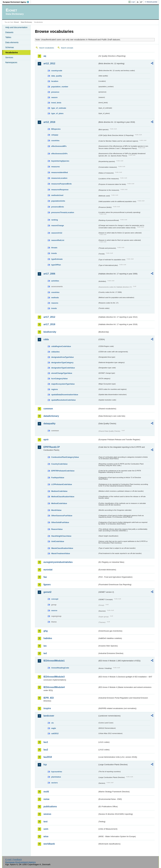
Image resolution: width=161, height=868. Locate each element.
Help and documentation (16, 27)
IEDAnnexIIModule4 (54, 687)
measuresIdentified (60, 172)
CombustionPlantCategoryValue (65, 457)
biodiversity (50, 332)
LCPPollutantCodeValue (62, 484)
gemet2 (47, 592)
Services (9, 57)
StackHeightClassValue (61, 536)
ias (45, 646)
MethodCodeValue (59, 503)
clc (52, 723)
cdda (46, 339)
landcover (49, 716)
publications (50, 807)
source (54, 610)
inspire (47, 708)
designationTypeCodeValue (63, 368)
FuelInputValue (58, 478)
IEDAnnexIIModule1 (54, 661)
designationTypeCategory (62, 363)
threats (54, 248)
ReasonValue (57, 529)
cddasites (55, 352)
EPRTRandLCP (52, 447)
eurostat (48, 570)
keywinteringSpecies (60, 161)
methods (55, 298)
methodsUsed (57, 195)
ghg (45, 631)
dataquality (49, 424)
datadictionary (51, 416)
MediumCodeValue (59, 491)
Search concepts (67, 48)
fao (45, 577)
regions (54, 389)
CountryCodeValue (59, 464)
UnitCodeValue (58, 541)
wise (46, 836)
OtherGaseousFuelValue (62, 516)
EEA (17, 2)
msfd (46, 792)
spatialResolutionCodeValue (63, 400)
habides (48, 638)
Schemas (10, 47)
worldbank (49, 844)
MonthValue (56, 510)
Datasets (9, 32)
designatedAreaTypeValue (62, 357)
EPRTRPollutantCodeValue (63, 471)
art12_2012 (49, 63)
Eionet (17, 22)
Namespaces (11, 62)
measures (55, 167)
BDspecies (56, 129)
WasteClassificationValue (62, 548)
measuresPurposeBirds (61, 184)
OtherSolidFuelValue (60, 522)
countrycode (57, 71)
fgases (47, 585)
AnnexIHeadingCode (60, 668)
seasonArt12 (57, 233)
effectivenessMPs (59, 146)
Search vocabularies (47, 48)
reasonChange (58, 225)
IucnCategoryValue (59, 379)
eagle (54, 728)
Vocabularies (12, 52)
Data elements (12, 42)
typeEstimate (57, 259)
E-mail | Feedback (14, 859)
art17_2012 (49, 317)
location (55, 81)
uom (46, 829)
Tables (8, 37)
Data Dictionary (26, 22)
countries (55, 141)
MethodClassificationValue (63, 497)
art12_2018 (49, 122)
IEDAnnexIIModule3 (54, 677)
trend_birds (56, 103)
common (48, 409)
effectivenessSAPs (59, 154)
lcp (45, 765)
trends (54, 253)
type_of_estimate (59, 108)
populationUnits (58, 201)
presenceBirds (58, 207)
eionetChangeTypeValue (62, 373)
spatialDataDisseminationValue (65, 395)
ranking (54, 220)
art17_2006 (49, 274)
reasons (55, 303)
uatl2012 (55, 733)
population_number (60, 87)
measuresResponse (60, 190)
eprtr (46, 440)
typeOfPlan (56, 265)
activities (55, 281)
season (54, 97)
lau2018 (48, 757)
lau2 (46, 750)
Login (133, 2)
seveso (47, 814)
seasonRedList (58, 240)
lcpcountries (57, 772)
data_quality (57, 76)
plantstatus (56, 777)
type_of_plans (57, 113)
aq (45, 56)
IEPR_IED (49, 698)
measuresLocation (59, 178)
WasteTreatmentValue (61, 553)
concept (55, 599)
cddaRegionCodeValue (61, 346)
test (45, 822)
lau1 (46, 742)
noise (46, 799)
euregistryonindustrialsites (58, 562)
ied (45, 653)
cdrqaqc (55, 135)
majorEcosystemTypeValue (63, 384)
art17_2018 (49, 324)
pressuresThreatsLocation (63, 212)
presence (55, 92)
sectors (54, 783)
